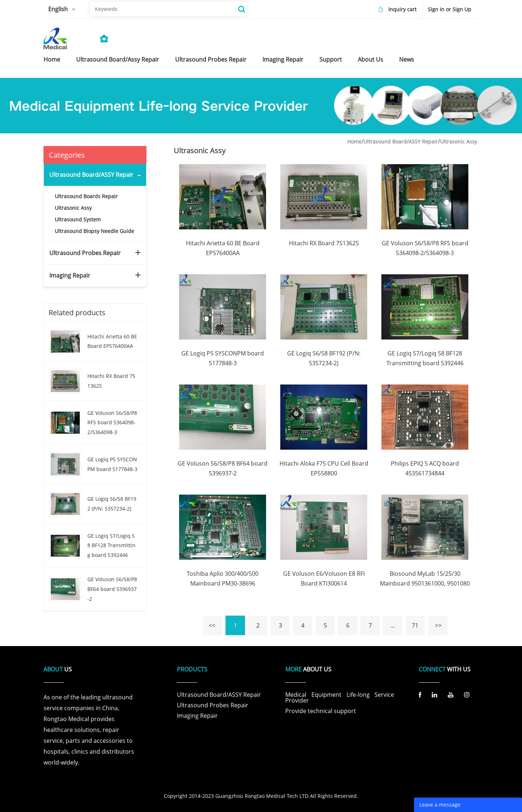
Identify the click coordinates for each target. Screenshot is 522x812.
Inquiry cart (402, 9)
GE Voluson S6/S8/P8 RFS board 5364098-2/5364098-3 (112, 422)
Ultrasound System (78, 219)
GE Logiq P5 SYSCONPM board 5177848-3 (112, 464)
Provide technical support (321, 711)
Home (354, 141)
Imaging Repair (70, 275)
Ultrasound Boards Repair (86, 196)
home (52, 59)
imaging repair (283, 59)
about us (370, 59)
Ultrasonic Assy (73, 208)
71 (415, 625)
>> (438, 625)
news (407, 59)
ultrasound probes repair (211, 59)
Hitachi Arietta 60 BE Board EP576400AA (112, 341)
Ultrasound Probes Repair (85, 253)
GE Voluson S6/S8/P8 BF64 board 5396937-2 (112, 589)
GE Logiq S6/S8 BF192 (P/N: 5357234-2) (112, 504)
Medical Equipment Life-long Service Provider (340, 698)
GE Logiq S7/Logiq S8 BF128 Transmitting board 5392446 (111, 545)
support (331, 59)
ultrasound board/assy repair (118, 59)
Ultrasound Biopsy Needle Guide (94, 231)
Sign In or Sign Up (449, 9)
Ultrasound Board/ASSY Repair (91, 175)
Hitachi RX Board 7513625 (111, 381)
